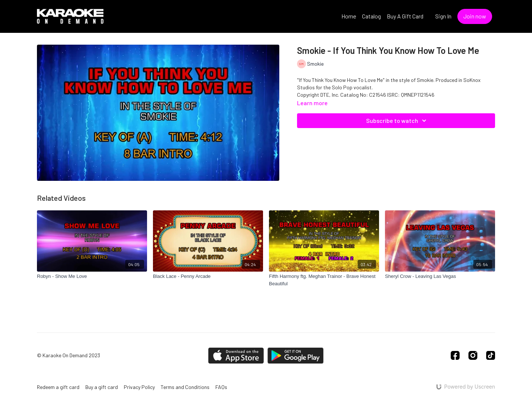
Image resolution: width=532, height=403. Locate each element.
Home (349, 16)
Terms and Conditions (185, 387)
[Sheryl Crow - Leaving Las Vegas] (440, 276)
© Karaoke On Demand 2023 (69, 355)
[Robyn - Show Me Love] (92, 276)
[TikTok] (491, 355)
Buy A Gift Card (405, 16)
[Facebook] (455, 355)
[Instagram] (473, 355)
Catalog (371, 16)
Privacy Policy (139, 387)
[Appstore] (236, 356)
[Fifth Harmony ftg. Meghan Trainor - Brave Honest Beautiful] (324, 280)
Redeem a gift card (58, 387)
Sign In (443, 16)
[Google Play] (296, 356)
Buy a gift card (102, 387)
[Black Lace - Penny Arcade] (208, 276)
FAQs (221, 387)
